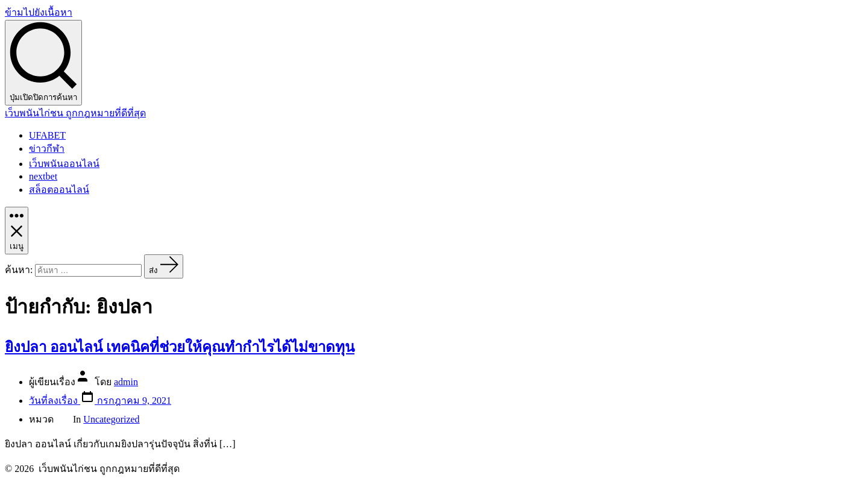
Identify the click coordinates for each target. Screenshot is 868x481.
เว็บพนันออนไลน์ (64, 164)
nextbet (43, 176)
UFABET (47, 135)
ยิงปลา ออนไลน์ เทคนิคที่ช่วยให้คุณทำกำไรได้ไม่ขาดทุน (180, 347)
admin (126, 382)
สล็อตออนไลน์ (59, 190)
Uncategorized (111, 419)
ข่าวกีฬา (47, 149)
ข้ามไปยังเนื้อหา (39, 12)
